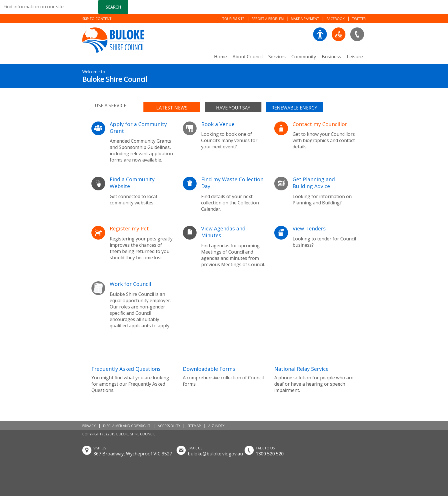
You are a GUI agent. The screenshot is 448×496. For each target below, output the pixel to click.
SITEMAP (194, 426)
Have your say (233, 108)
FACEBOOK (336, 19)
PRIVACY (89, 426)
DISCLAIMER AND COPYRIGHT (127, 426)
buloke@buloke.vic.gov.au (215, 454)
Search (113, 7)
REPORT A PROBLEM (268, 19)
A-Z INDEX (216, 426)
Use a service (111, 105)
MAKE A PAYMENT (305, 19)
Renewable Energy (294, 108)
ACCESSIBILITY (169, 426)
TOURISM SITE (233, 19)
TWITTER (359, 19)
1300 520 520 (270, 454)
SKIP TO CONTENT (97, 19)
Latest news (172, 108)
